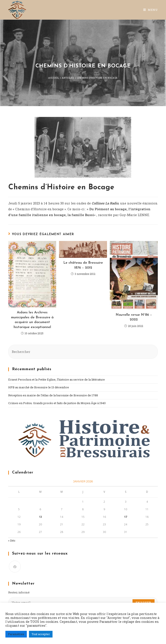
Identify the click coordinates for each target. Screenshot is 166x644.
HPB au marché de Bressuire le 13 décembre (39, 387)
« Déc (12, 540)
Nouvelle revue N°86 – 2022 (134, 317)
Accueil (54, 78)
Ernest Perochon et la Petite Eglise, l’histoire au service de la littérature (57, 379)
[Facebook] (15, 567)
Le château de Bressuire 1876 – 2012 (83, 265)
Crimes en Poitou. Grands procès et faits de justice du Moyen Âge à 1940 (57, 403)
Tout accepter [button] (41, 634)
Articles (68, 78)
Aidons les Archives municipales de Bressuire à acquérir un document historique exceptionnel (32, 320)
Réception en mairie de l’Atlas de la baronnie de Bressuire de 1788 (53, 395)
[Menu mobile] (151, 10)
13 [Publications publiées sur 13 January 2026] (40, 517)
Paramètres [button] (16, 634)
